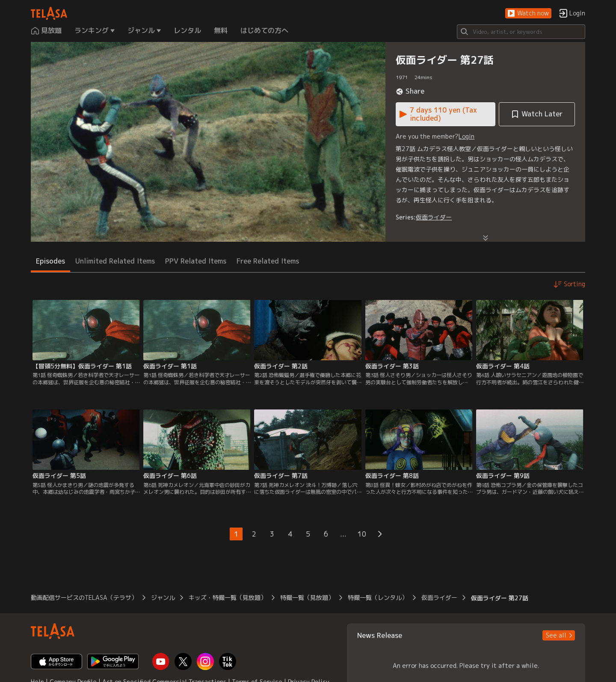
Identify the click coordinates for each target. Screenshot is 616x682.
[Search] (521, 32)
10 (362, 534)
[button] (528, 13)
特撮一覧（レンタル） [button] (378, 597)
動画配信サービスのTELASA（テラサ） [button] (84, 597)
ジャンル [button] (163, 597)
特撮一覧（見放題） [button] (307, 597)
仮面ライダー (434, 217)
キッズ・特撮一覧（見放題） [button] (228, 597)
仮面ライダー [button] (439, 597)
